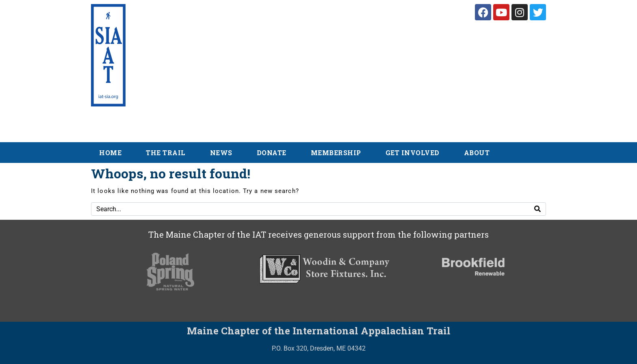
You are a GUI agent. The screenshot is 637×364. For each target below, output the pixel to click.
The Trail (166, 153)
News (221, 153)
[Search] (537, 209)
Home (110, 153)
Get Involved (413, 153)
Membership (336, 153)
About (477, 153)
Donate (272, 153)
